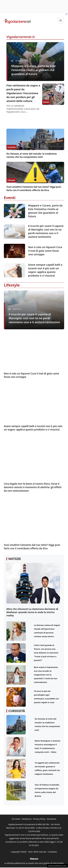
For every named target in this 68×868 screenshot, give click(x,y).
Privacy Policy (39, 819)
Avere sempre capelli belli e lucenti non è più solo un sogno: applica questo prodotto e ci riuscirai (45, 270)
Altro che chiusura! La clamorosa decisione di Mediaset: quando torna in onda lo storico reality (32, 612)
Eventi (46, 102)
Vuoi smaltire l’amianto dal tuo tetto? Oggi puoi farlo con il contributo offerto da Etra (34, 188)
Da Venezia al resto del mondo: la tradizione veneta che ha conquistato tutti (32, 155)
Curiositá (12, 147)
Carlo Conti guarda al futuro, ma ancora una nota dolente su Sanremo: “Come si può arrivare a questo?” (46, 653)
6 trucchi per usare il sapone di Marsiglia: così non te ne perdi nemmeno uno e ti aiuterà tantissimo (46, 231)
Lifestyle (11, 180)
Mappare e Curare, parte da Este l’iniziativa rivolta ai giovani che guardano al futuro (45, 211)
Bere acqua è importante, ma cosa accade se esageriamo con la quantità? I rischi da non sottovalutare (46, 675)
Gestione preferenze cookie (57, 866)
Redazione (27, 819)
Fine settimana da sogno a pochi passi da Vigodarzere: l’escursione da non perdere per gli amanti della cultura (23, 93)
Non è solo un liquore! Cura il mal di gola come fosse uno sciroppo (45, 251)
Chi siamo (16, 819)
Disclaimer (52, 819)
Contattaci (52, 852)
